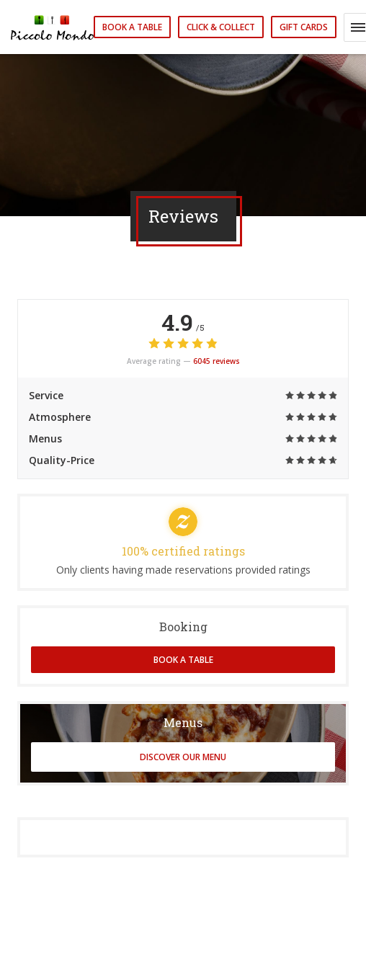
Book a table (132, 27)
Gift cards (304, 27)
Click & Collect (221, 27)
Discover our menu (183, 757)
